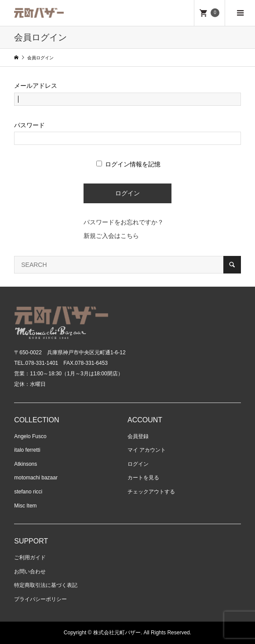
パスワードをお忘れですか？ (124, 222)
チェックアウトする (151, 492)
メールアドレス (36, 86)
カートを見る (143, 478)
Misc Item (25, 506)
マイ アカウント (147, 450)
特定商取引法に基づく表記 (46, 585)
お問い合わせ (30, 572)
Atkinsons (25, 464)
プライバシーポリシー (40, 599)
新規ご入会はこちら (111, 236)
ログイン (138, 464)
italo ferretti (27, 450)
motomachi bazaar (36, 478)
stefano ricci (28, 492)
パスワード (29, 125)
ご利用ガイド (30, 558)
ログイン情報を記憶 (128, 164)
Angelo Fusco (30, 436)
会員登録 (138, 436)
